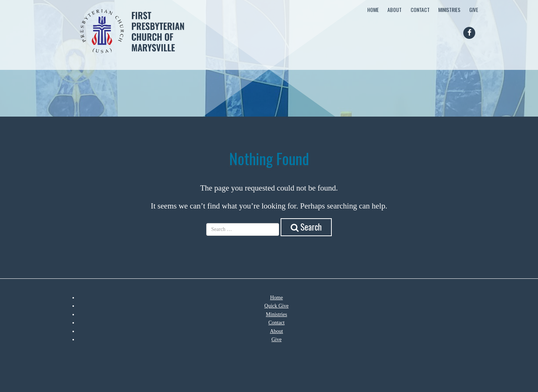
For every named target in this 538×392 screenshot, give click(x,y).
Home (373, 10)
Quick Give (277, 306)
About (395, 10)
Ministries (449, 10)
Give (474, 10)
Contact (420, 10)
